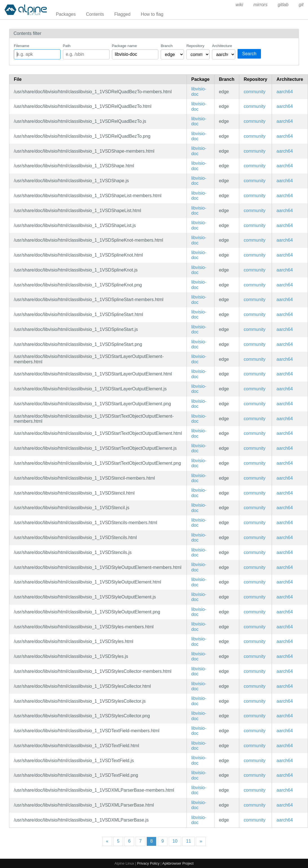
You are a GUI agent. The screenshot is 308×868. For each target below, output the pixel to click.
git (301, 5)
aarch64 (285, 92)
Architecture (222, 46)
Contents (95, 14)
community (255, 92)
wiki (239, 5)
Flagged (122, 14)
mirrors (260, 5)
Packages (66, 14)
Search (249, 54)
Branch (167, 46)
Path (67, 46)
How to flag (152, 14)
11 (189, 841)
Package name (124, 46)
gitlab (283, 5)
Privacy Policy (148, 863)
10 (175, 841)
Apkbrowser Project (178, 863)
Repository (195, 46)
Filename (22, 46)
